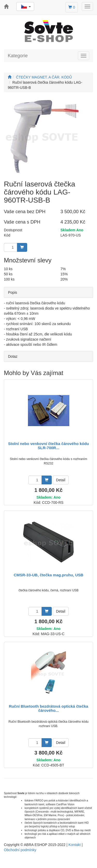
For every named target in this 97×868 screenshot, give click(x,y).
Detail (61, 480)
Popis (13, 292)
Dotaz (13, 356)
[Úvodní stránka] (10, 77)
